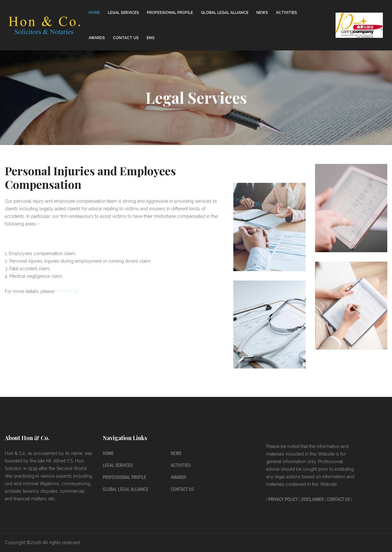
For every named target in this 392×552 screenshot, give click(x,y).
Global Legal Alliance (225, 13)
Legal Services (118, 465)
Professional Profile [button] (170, 13)
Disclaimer (313, 499)
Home (94, 13)
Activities (287, 13)
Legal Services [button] (123, 13)
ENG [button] (151, 38)
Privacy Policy (283, 499)
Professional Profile (125, 477)
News (262, 13)
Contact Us (126, 38)
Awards (97, 38)
